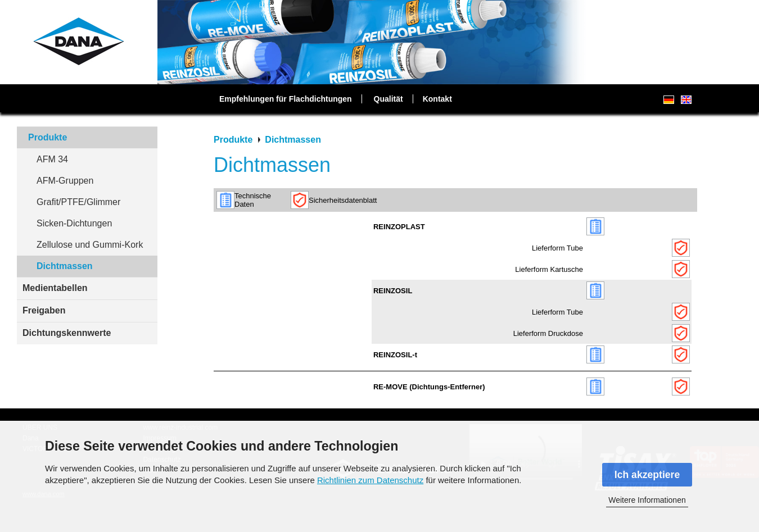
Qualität (388, 99)
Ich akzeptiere (647, 475)
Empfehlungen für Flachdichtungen (286, 99)
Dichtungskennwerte (67, 333)
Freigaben (44, 310)
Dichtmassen (65, 266)
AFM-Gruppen (65, 181)
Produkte (48, 137)
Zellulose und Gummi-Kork (90, 245)
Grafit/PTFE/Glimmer (78, 202)
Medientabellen (55, 288)
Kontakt (437, 99)
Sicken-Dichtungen (74, 223)
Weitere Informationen (647, 500)
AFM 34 (52, 159)
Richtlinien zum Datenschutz (370, 480)
